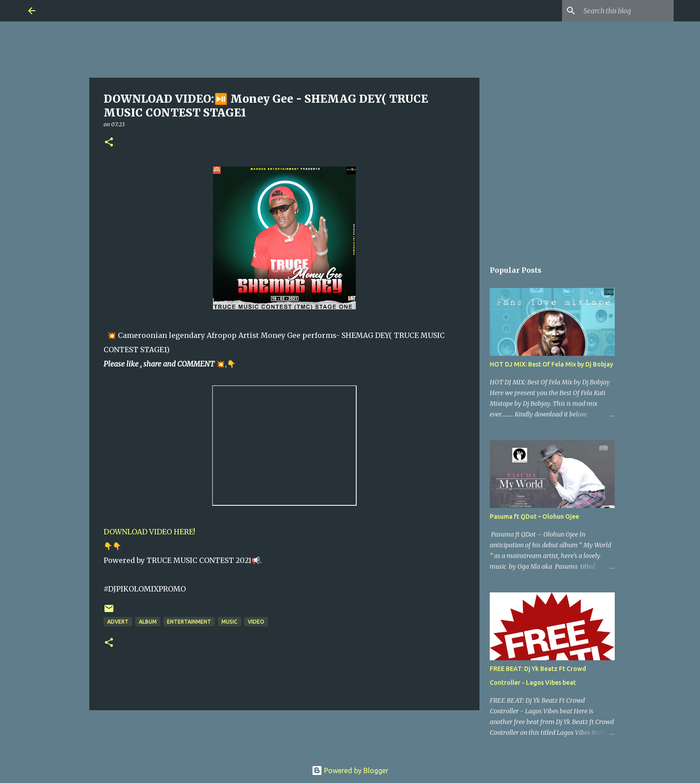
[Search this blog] (627, 11)
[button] (109, 143)
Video (256, 622)
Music (229, 622)
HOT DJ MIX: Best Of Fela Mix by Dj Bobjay (551, 364)
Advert (118, 622)
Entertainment (189, 622)
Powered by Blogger (350, 771)
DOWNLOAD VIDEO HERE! (149, 532)
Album (148, 622)
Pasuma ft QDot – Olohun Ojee (534, 516)
